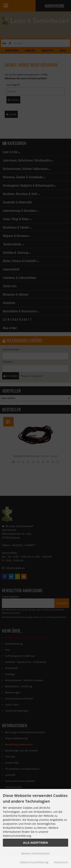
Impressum (61, 862)
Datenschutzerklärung (34, 862)
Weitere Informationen (36, 853)
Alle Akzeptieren (35, 843)
